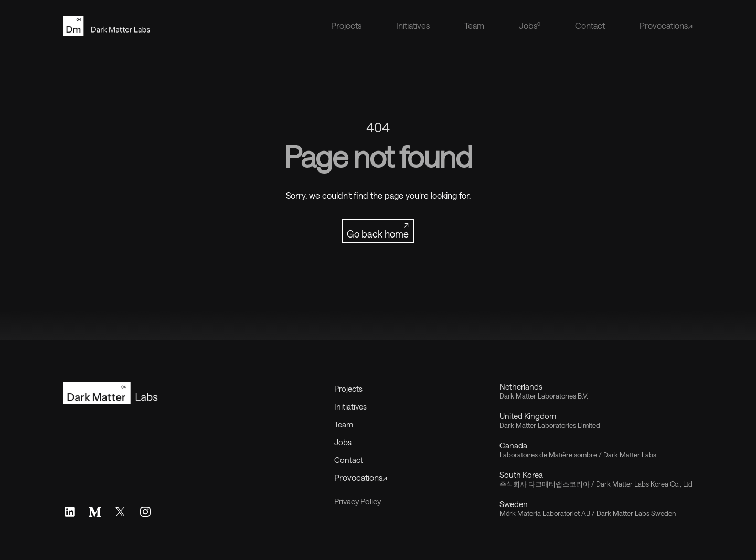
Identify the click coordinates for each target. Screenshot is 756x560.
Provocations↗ (666, 25)
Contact (590, 25)
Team (474, 25)
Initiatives (413, 25)
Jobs (343, 442)
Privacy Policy (358, 501)
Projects (346, 25)
